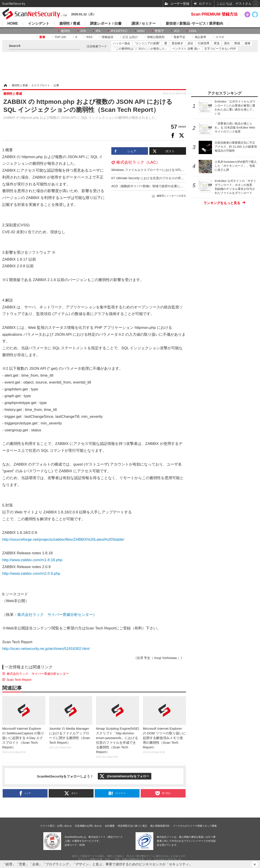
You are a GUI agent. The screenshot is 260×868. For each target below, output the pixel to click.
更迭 (217, 43)
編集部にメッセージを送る (171, 196)
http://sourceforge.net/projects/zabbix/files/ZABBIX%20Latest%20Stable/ (63, 539)
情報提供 (108, 37)
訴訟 (190, 43)
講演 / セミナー (144, 24)
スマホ (220, 37)
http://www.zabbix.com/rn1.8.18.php (32, 560)
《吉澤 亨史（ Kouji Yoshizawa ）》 (159, 658)
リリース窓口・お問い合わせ (56, 826)
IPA (98, 31)
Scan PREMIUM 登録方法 (214, 14)
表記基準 (200, 37)
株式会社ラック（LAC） (138, 162)
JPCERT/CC (119, 31)
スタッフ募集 (210, 826)
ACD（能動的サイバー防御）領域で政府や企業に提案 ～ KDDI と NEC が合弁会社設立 (172, 186)
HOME (13, 24)
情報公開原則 (156, 37)
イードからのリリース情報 (188, 826)
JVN (83, 31)
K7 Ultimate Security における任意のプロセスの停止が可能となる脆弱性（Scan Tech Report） (177, 178)
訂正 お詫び (130, 37)
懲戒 (237, 43)
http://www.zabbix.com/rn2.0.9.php (31, 574)
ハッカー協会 (122, 43)
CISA (193, 31)
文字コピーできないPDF (220, 49)
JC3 (177, 31)
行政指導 (204, 43)
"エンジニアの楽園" (147, 43)
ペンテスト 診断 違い (186, 49)
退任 (227, 43)
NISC (141, 31)
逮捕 (247, 43)
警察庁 (159, 31)
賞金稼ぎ (177, 43)
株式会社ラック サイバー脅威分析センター (55, 615)
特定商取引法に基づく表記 (132, 826)
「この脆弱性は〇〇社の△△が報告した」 (140, 49)
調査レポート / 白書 (106, 24)
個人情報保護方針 (160, 826)
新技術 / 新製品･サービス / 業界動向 (195, 24)
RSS (89, 37)
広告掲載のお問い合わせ (88, 826)
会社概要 (110, 826)
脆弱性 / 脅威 (70, 24)
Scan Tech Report (19, 680)
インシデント (39, 24)
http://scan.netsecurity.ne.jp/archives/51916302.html (46, 649)
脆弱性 (66, 31)
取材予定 (180, 37)
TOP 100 (60, 37)
